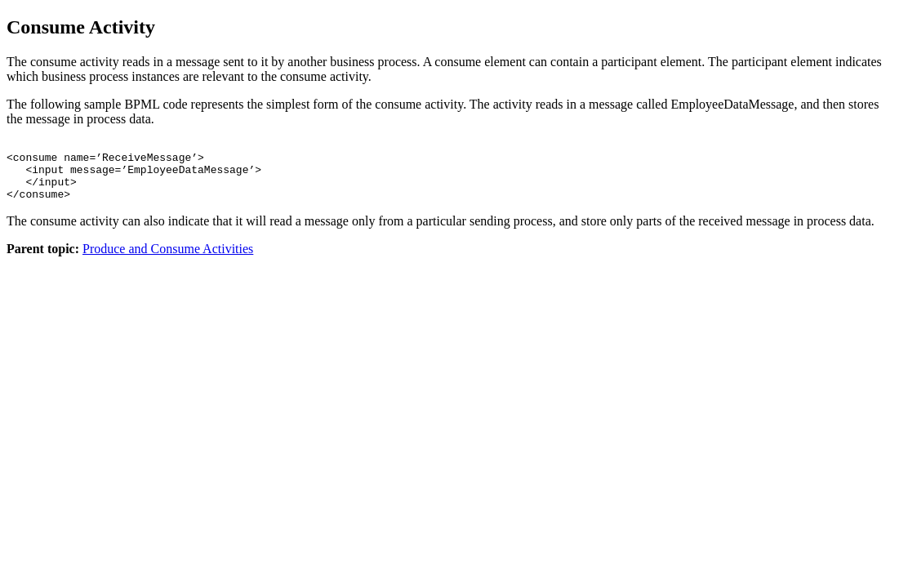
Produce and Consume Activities (168, 261)
